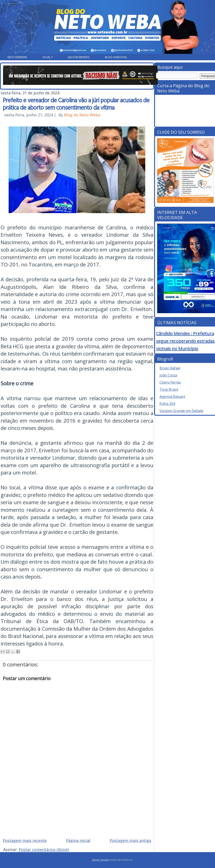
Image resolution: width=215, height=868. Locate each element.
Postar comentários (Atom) (44, 849)
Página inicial (78, 840)
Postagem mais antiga (130, 840)
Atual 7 (48, 57)
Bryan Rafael (170, 368)
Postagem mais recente (25, 840)
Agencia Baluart (172, 397)
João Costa (168, 375)
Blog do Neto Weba (82, 115)
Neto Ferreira (17, 57)
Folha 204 (167, 404)
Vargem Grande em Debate (181, 411)
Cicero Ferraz (170, 382)
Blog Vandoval (116, 57)
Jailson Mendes (79, 57)
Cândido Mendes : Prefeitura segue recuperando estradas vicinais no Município (185, 341)
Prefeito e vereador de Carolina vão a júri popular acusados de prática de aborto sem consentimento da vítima (76, 104)
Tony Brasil (169, 389)
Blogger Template (101, 860)
